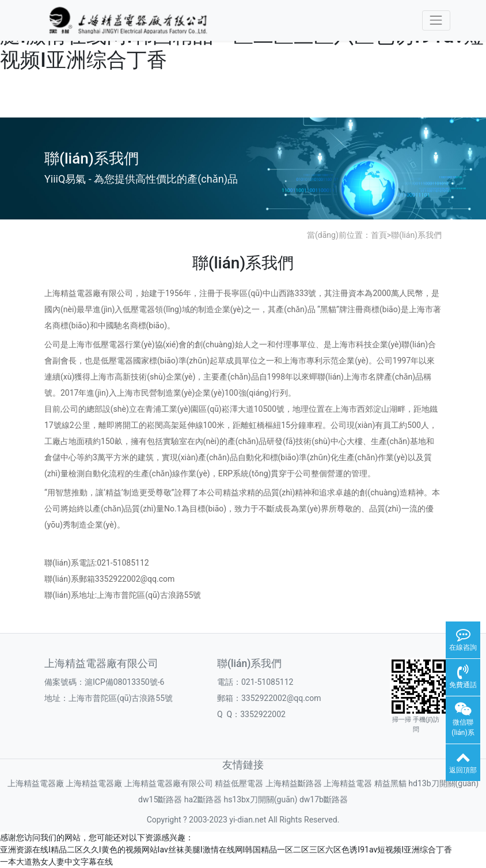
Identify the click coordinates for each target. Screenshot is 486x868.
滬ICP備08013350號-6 (124, 682)
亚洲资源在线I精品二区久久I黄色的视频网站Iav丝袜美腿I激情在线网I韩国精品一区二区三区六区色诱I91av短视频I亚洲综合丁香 (226, 850)
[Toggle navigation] (436, 20)
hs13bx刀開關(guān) (260, 799)
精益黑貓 (390, 783)
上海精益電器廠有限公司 (169, 783)
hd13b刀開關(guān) (443, 783)
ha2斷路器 (203, 799)
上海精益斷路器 (294, 783)
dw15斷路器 (160, 799)
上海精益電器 (348, 783)
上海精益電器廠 (36, 783)
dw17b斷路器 (324, 799)
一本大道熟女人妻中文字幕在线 (56, 862)
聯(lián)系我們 (416, 235)
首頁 (379, 235)
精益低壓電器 (239, 783)
